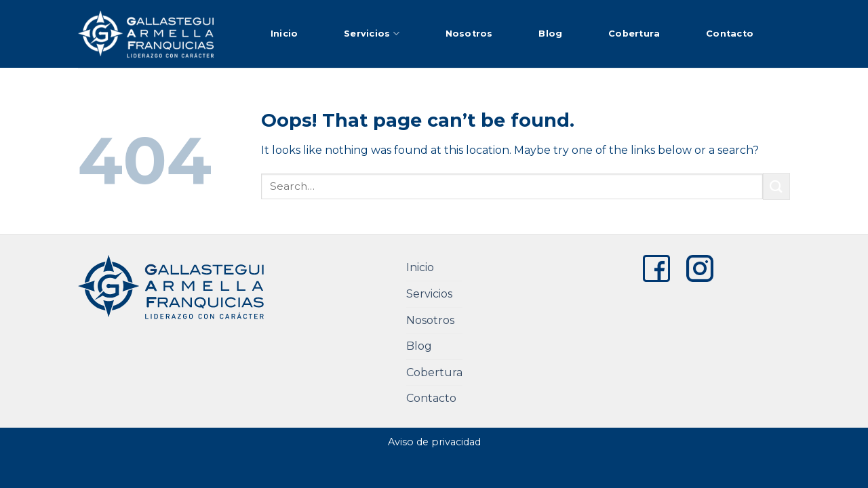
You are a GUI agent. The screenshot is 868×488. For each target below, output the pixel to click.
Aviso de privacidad (434, 442)
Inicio (284, 34)
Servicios (372, 34)
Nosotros (469, 34)
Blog (550, 34)
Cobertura (634, 34)
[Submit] (776, 186)
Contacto (730, 34)
